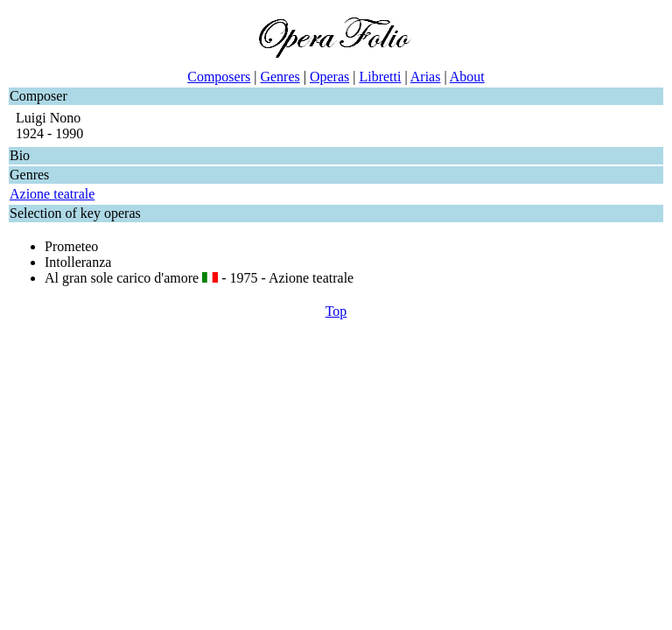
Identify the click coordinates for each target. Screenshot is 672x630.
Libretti (380, 77)
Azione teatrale (52, 194)
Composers (219, 77)
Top (336, 311)
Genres (280, 77)
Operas (329, 77)
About (467, 77)
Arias (426, 77)
